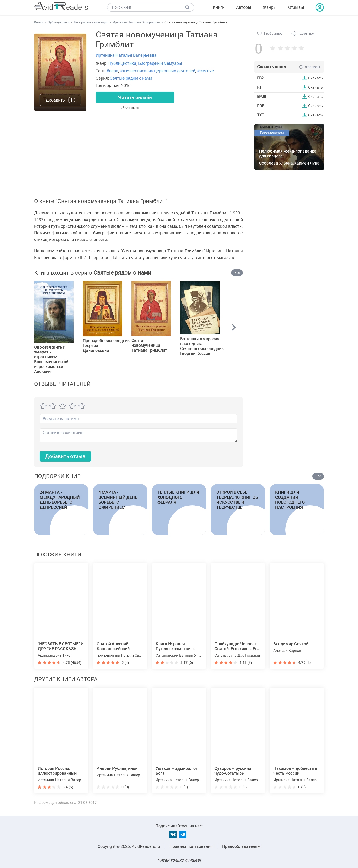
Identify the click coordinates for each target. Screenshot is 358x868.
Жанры (270, 7)
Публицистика (122, 63)
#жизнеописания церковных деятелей (158, 71)
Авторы (244, 7)
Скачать (315, 78)
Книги (219, 7)
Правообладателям (241, 846)
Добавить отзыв (65, 456)
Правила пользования (191, 846)
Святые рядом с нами (131, 78)
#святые (206, 71)
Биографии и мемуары (160, 63)
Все (237, 273)
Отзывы (296, 7)
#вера (112, 71)
